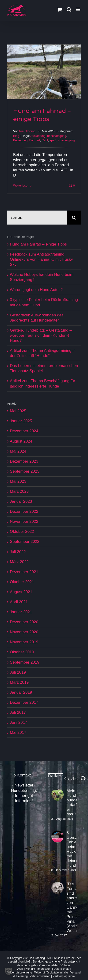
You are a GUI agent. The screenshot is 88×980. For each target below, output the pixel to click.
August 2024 (21, 441)
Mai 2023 (18, 481)
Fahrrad (35, 140)
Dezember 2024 (24, 431)
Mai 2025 (18, 411)
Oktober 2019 (22, 652)
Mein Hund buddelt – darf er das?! (72, 802)
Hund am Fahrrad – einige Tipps (38, 244)
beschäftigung (57, 136)
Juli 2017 (18, 712)
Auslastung (38, 136)
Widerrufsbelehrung (20, 973)
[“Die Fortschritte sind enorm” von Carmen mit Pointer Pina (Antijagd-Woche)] (57, 888)
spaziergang (67, 140)
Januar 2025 (21, 421)
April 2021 (19, 602)
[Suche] (74, 218)
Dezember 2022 (24, 511)
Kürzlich (72, 779)
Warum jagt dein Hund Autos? (36, 290)
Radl (45, 140)
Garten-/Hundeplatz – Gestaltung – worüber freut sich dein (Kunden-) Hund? (41, 335)
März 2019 (19, 682)
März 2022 (19, 562)
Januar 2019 (21, 692)
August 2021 (21, 592)
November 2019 (24, 642)
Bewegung (20, 140)
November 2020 (24, 632)
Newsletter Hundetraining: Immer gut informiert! (24, 793)
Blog (16, 136)
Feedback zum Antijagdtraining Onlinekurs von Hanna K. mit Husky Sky (41, 259)
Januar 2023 (21, 501)
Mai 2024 (18, 451)
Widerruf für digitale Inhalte (51, 973)
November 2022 (24, 521)
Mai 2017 (18, 732)
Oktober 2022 (22, 532)
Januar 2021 (21, 612)
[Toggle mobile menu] (78, 9)
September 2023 (25, 471)
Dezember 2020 (24, 622)
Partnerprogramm (64, 976)
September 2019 (25, 662)
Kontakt (24, 775)
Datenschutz (61, 969)
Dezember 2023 (24, 461)
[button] (8, 972)
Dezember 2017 (24, 702)
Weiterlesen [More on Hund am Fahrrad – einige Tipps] (21, 185)
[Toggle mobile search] (69, 9)
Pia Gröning (27, 131)
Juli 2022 (18, 552)
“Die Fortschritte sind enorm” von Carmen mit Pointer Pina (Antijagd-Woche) (72, 907)
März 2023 (19, 491)
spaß (53, 140)
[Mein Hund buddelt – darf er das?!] (57, 795)
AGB (20, 969)
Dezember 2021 (24, 572)
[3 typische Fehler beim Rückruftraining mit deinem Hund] (57, 837)
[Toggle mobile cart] (60, 9)
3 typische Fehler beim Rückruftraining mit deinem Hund (72, 849)
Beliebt (55, 776)
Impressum (44, 969)
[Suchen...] (37, 218)
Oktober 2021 (22, 582)
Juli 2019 (18, 672)
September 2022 (25, 542)
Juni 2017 (19, 722)
